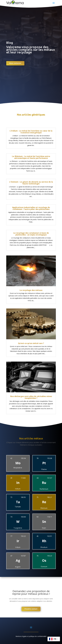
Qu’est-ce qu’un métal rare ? (31, 343)
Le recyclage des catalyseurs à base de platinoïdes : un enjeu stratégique (31, 234)
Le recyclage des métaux (31, 290)
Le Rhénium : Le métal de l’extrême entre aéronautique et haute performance (31, 157)
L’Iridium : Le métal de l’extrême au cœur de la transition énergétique (31, 132)
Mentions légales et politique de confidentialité (31, 636)
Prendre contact (31, 609)
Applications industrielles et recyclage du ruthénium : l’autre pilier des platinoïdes (31, 208)
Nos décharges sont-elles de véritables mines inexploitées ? (31, 397)
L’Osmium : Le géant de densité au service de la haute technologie (31, 183)
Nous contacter (15, 63)
